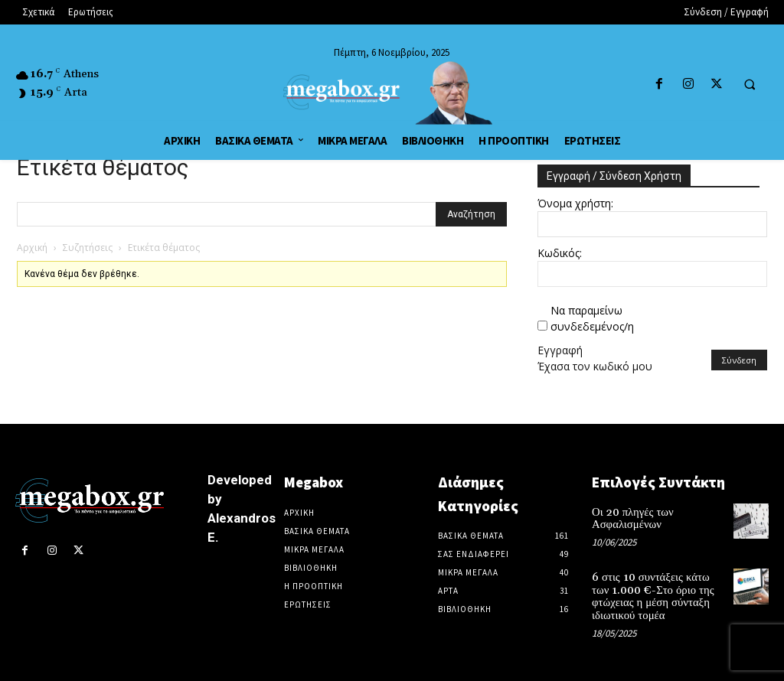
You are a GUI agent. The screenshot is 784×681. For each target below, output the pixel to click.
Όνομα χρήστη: (575, 203)
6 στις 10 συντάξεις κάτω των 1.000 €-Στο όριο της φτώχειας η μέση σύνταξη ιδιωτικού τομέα (656, 593)
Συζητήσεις (88, 248)
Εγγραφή (560, 350)
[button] (750, 85)
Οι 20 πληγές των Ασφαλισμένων (630, 518)
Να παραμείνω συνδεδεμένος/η (592, 318)
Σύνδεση (739, 360)
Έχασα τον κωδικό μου (595, 366)
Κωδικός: (560, 253)
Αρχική (32, 248)
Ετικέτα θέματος (103, 167)
